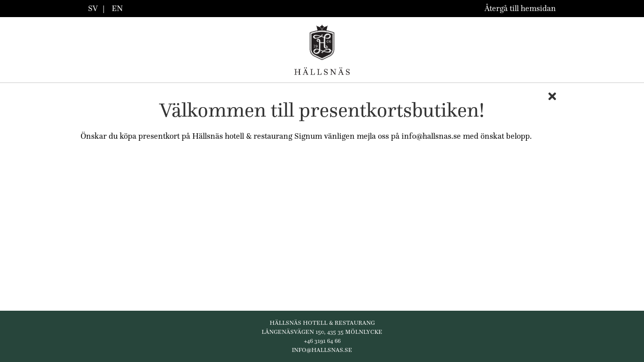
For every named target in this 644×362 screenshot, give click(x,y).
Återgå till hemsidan (520, 8)
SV (93, 8)
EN (117, 8)
